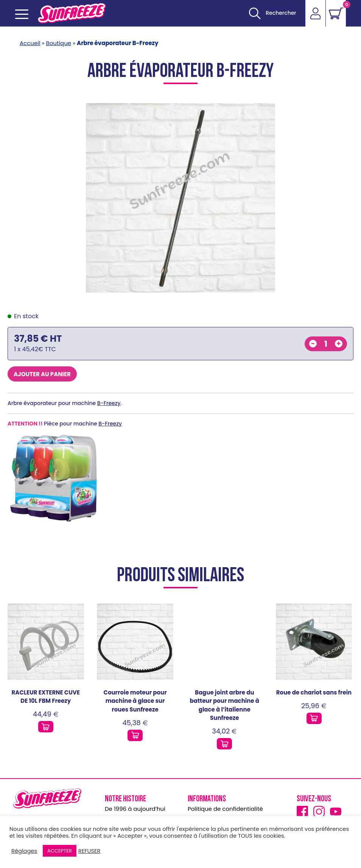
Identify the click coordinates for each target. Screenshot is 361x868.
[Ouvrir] (272, 13)
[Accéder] (315, 13)
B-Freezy (109, 403)
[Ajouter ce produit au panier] (46, 727)
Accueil (30, 43)
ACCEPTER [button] (60, 851)
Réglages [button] (24, 851)
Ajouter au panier (42, 374)
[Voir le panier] (336, 13)
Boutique (59, 43)
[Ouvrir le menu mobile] (22, 14)
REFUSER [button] (89, 851)
